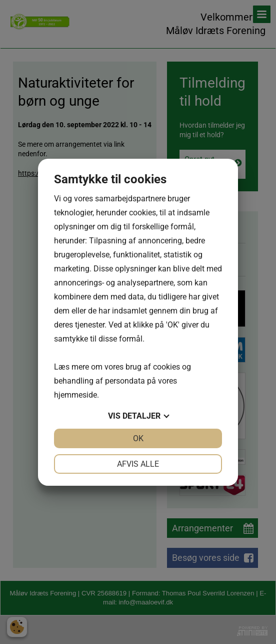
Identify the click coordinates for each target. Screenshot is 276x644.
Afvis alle (138, 464)
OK (138, 438)
